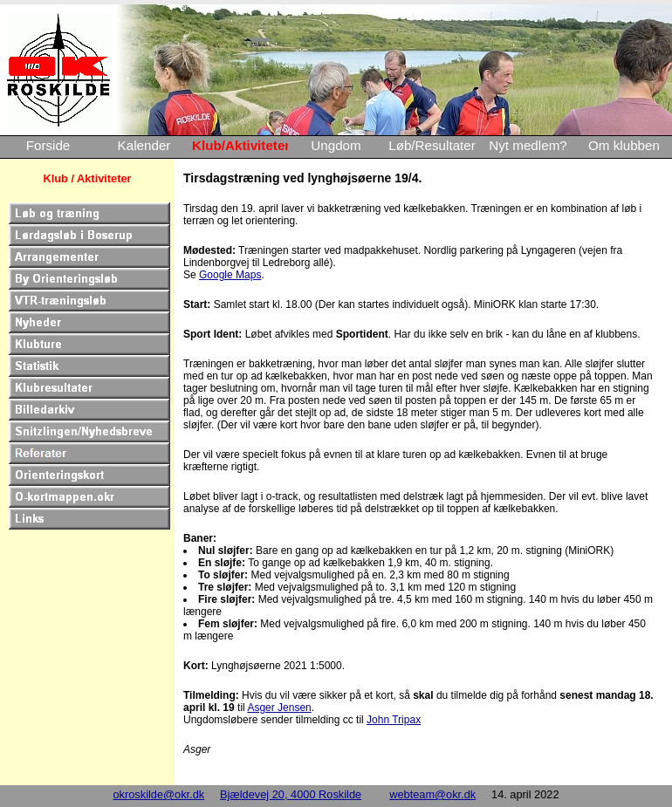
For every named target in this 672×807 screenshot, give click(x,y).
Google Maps (230, 275)
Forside (48, 145)
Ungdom (336, 145)
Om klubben (624, 145)
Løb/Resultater (432, 145)
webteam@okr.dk (432, 794)
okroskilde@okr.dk (158, 794)
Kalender (144, 145)
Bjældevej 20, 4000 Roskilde (291, 794)
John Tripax (394, 720)
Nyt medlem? (528, 145)
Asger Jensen (279, 708)
